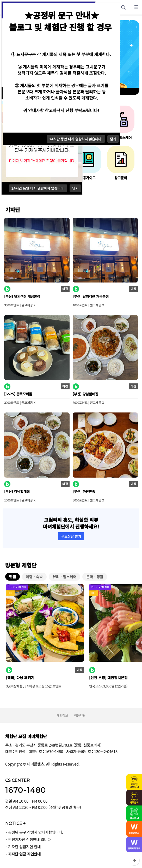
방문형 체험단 (21, 565)
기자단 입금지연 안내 (24, 847)
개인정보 (62, 715)
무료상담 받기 (71, 536)
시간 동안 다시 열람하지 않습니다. (38, 188)
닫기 (75, 188)
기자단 (13, 210)
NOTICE (15, 823)
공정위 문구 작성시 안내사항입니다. (36, 832)
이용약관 (80, 715)
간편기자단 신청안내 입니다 (29, 839)
